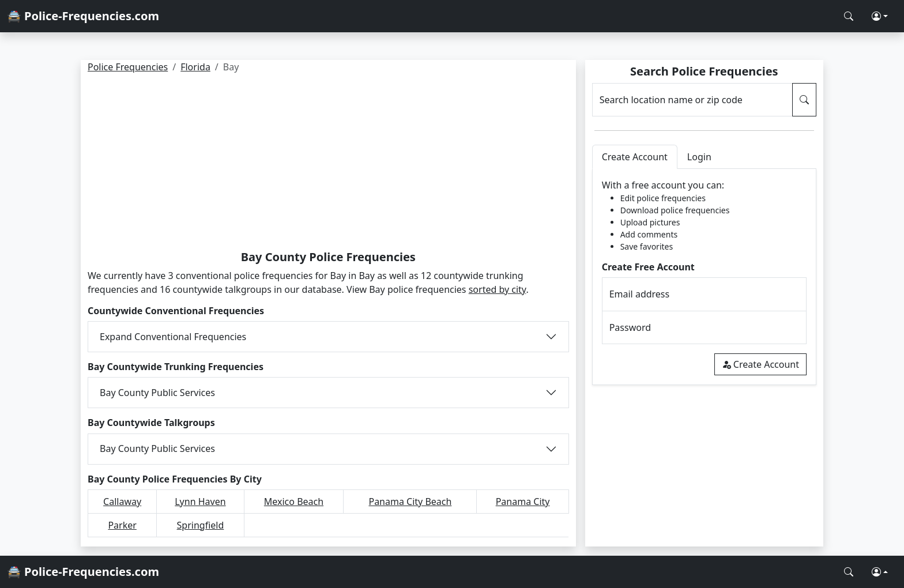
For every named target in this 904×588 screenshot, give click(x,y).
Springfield (201, 525)
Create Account (760, 364)
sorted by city (498, 289)
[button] (880, 16)
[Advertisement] (328, 164)
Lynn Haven (200, 502)
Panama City (523, 502)
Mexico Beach (294, 502)
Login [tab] (699, 157)
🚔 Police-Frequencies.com (83, 16)
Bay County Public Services (157, 393)
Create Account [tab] (635, 157)
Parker (122, 525)
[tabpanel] (704, 277)
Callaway (122, 502)
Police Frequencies (128, 67)
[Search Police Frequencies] (849, 16)
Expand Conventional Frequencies (173, 337)
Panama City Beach (410, 502)
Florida (195, 67)
